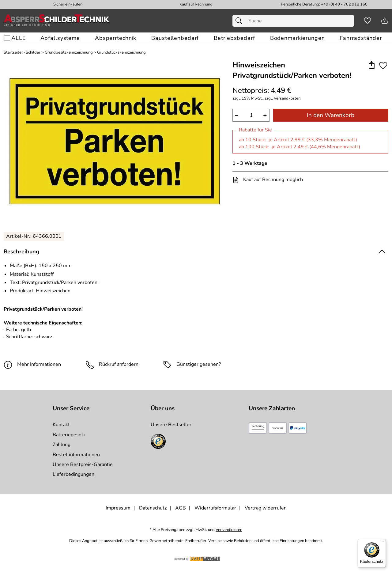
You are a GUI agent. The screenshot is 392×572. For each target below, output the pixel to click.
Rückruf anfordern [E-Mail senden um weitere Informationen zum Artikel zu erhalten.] (119, 364)
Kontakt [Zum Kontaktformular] (61, 425)
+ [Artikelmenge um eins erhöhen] (265, 115)
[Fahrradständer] (361, 38)
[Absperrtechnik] (116, 38)
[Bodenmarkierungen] (298, 38)
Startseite (13, 53)
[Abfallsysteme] (60, 38)
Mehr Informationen (32, 364)
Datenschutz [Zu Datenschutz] (153, 508)
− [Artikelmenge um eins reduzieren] (237, 115)
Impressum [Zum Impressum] (118, 508)
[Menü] (382, 543)
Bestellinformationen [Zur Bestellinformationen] (76, 455)
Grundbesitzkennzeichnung (69, 53)
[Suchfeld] (293, 21)
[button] (371, 65)
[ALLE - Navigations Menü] (16, 38)
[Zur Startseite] (57, 21)
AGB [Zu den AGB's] (181, 508)
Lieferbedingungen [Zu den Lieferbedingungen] (73, 474)
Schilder (33, 53)
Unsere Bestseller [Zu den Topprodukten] (171, 425)
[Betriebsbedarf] (234, 38)
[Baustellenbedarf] (175, 38)
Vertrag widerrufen (266, 508)
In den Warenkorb (331, 115)
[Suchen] (240, 21)
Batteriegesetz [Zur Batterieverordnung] (69, 435)
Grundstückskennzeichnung (121, 53)
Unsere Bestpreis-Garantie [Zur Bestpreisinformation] (83, 464)
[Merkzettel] (367, 21)
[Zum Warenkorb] (385, 21)
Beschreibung (21, 252)
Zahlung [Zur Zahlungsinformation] (62, 445)
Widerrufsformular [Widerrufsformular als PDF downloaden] (215, 508)
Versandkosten (287, 98)
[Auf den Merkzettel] (383, 65)
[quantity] (251, 115)
